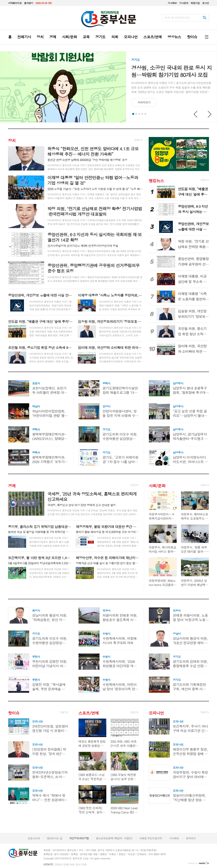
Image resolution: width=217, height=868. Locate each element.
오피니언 (156, 713)
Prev (196, 114)
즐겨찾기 (29, 3)
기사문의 (184, 3)
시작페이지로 (15, 3)
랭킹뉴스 (156, 180)
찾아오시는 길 (55, 838)
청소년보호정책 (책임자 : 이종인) (114, 838)
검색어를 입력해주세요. (177, 18)
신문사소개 (34, 838)
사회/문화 (157, 486)
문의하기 (191, 838)
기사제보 (172, 3)
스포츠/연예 (89, 713)
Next (210, 114)
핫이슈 (14, 713)
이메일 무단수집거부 (151, 838)
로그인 (206, 3)
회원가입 (195, 3)
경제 (12, 486)
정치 (12, 140)
